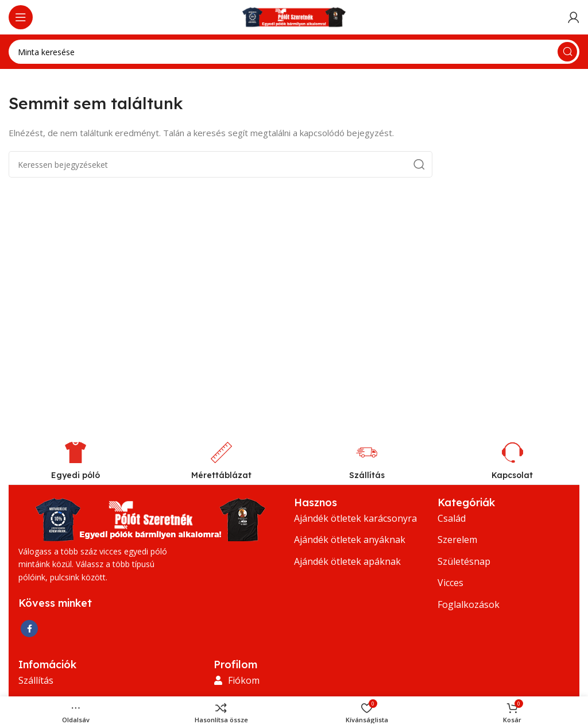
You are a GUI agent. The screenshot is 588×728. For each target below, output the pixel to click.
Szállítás (367, 475)
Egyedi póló (76, 475)
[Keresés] (294, 52)
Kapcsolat (512, 475)
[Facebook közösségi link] (29, 629)
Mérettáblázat (221, 475)
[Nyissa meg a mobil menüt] (21, 17)
